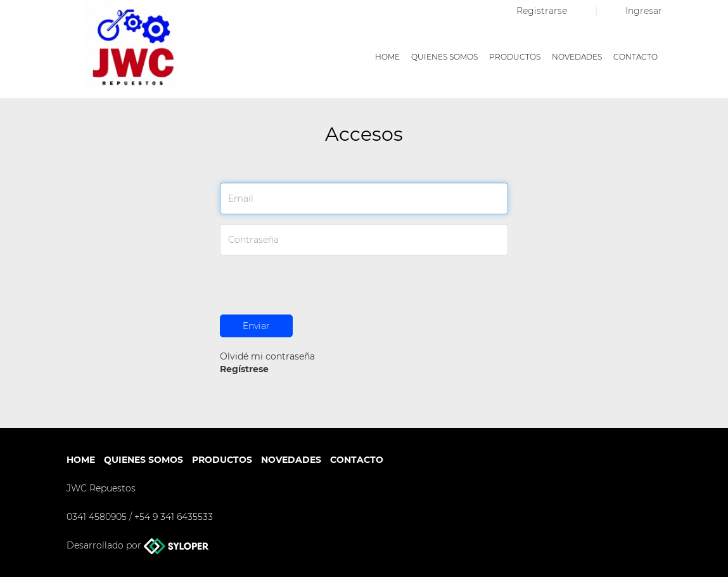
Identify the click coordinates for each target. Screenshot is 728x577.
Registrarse (543, 11)
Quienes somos (444, 57)
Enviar (256, 326)
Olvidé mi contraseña (267, 356)
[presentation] (316, 290)
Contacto (635, 57)
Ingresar (644, 11)
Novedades (577, 57)
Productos (515, 57)
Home (387, 57)
